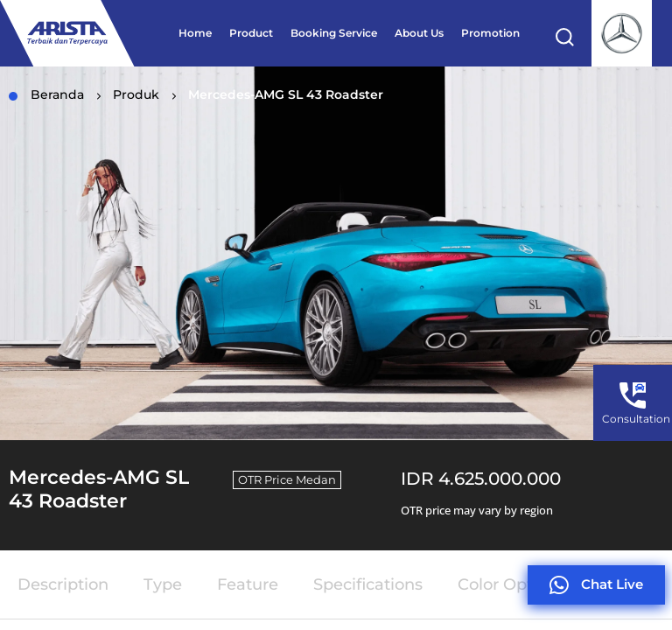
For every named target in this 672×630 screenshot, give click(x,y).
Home (195, 33)
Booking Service (334, 33)
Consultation (636, 419)
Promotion (490, 33)
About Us (419, 33)
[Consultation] (633, 395)
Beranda (46, 94)
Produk (136, 94)
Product (251, 33)
